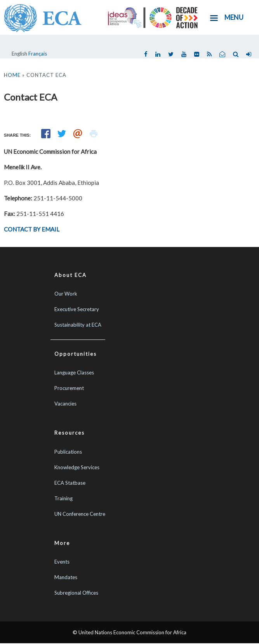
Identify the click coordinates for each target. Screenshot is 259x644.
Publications (68, 452)
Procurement (69, 388)
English (19, 54)
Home (12, 75)
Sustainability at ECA (78, 325)
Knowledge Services (77, 467)
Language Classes (74, 372)
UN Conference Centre (80, 514)
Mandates (66, 577)
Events (62, 562)
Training (63, 498)
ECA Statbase (70, 483)
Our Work (66, 294)
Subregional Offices (76, 593)
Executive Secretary (77, 309)
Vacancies (65, 404)
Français (38, 54)
